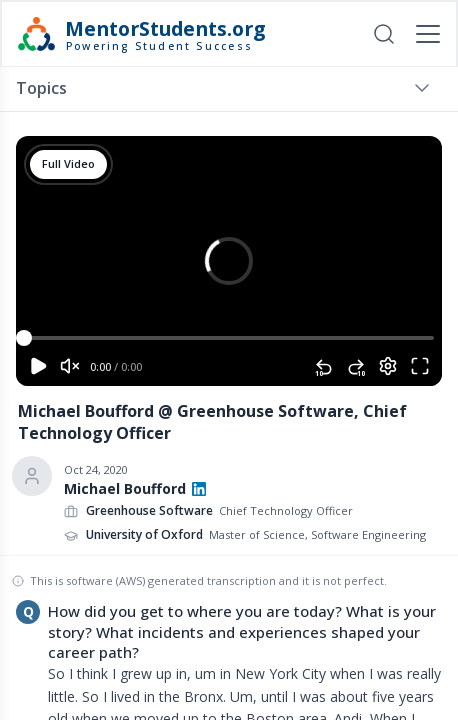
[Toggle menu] (422, 88)
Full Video (68, 163)
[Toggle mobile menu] (428, 34)
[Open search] (384, 34)
